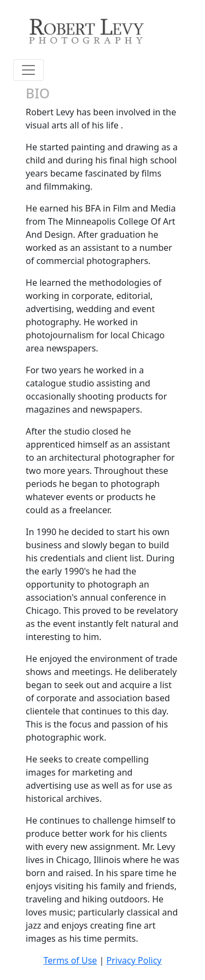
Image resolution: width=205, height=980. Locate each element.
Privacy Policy (134, 960)
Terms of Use (70, 960)
